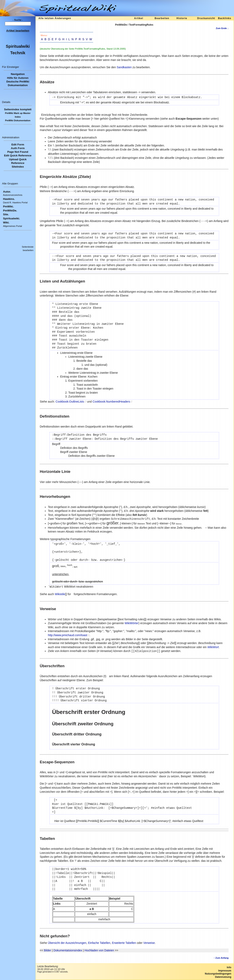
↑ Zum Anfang (221, 958)
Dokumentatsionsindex (68, 950)
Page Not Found (18, 152)
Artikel (139, 18)
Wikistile (60, 594)
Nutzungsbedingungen (218, 974)
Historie (182, 18)
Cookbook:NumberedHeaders (111, 402)
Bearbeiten (162, 18)
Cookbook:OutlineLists (70, 402)
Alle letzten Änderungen (55, 18)
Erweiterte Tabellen (124, 943)
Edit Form (18, 145)
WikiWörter (132, 623)
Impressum (225, 971)
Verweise (149, 943)
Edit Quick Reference (18, 155)
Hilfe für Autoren (18, 78)
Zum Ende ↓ (222, 28)
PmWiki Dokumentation (18, 120)
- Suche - (18, 20)
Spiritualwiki (18, 46)
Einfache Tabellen (99, 943)
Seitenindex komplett (18, 109)
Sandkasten (124, 67)
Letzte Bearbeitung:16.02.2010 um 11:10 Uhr (51, 968)
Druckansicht (206, 18)
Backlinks (225, 18)
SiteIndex (18, 167)
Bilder (47, 950)
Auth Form (18, 148)
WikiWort (213, 647)
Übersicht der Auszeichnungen (67, 943)
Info (229, 967)
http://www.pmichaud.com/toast (68, 635)
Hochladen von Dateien (99, 950)
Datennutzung (223, 977)
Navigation (18, 74)
